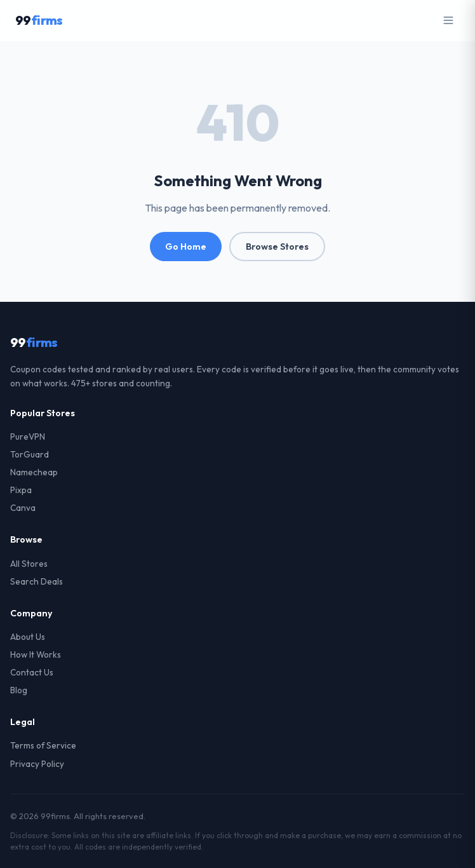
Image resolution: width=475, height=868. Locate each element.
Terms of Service (43, 745)
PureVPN (28, 437)
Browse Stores (277, 247)
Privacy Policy (37, 764)
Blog (19, 690)
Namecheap (34, 472)
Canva (23, 508)
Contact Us (32, 672)
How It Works (36, 654)
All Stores (29, 564)
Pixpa (21, 490)
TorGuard (30, 454)
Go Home (186, 247)
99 (39, 20)
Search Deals (37, 581)
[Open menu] (448, 20)
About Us (28, 637)
